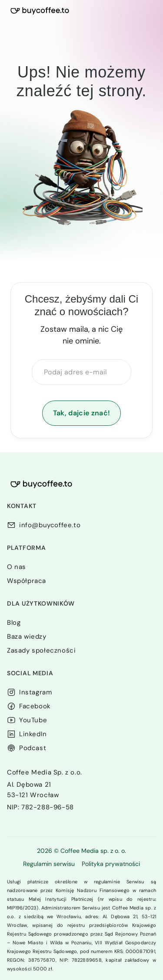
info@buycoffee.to (50, 525)
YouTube (33, 720)
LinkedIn (33, 734)
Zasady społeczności (41, 650)
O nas (17, 567)
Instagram (35, 692)
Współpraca (27, 581)
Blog (14, 623)
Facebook (35, 706)
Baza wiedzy (27, 636)
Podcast (33, 748)
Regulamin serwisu (49, 864)
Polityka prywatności (111, 864)
